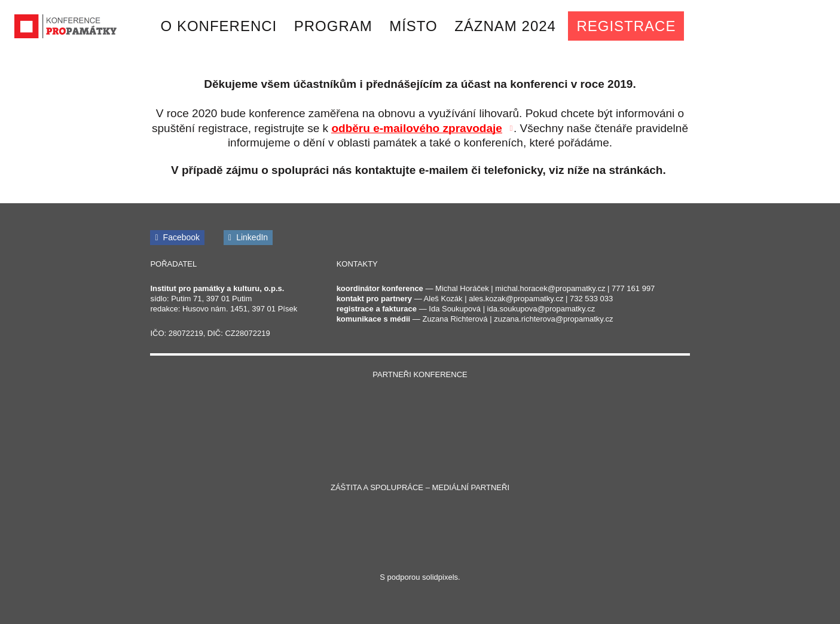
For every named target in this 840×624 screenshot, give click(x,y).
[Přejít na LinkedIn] (248, 238)
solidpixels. (441, 577)
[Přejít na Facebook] (177, 238)
